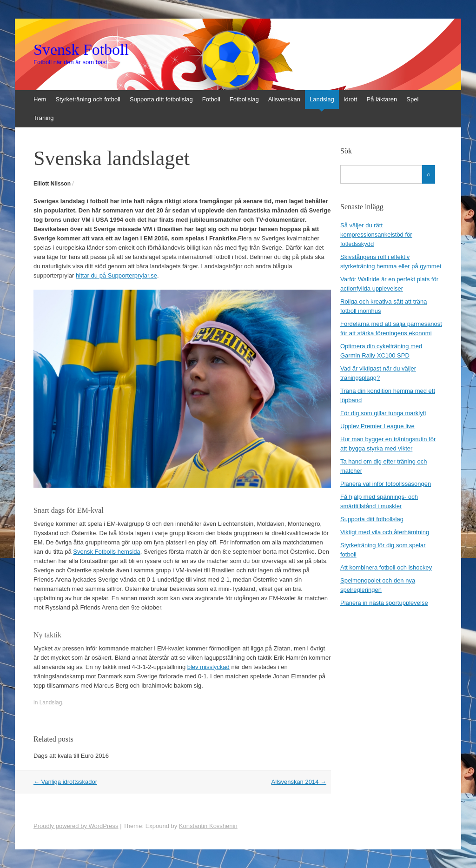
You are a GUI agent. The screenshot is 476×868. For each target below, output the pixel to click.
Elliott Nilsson (52, 184)
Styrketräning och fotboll (88, 99)
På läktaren (382, 99)
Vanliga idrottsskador (65, 782)
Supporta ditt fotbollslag (161, 99)
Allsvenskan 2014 (299, 782)
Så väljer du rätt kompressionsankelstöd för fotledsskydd (376, 235)
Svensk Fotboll (81, 50)
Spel (412, 99)
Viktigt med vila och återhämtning (385, 532)
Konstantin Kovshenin (208, 826)
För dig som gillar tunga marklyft (383, 413)
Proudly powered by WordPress (76, 826)
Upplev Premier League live (377, 426)
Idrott (350, 99)
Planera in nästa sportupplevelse (384, 603)
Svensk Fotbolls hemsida (107, 552)
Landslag (322, 99)
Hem (40, 99)
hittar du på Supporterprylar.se (116, 275)
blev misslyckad (208, 667)
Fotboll (211, 99)
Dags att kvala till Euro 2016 (71, 756)
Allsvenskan (284, 99)
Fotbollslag (244, 99)
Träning (44, 118)
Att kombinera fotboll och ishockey (386, 567)
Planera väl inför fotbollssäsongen (386, 484)
